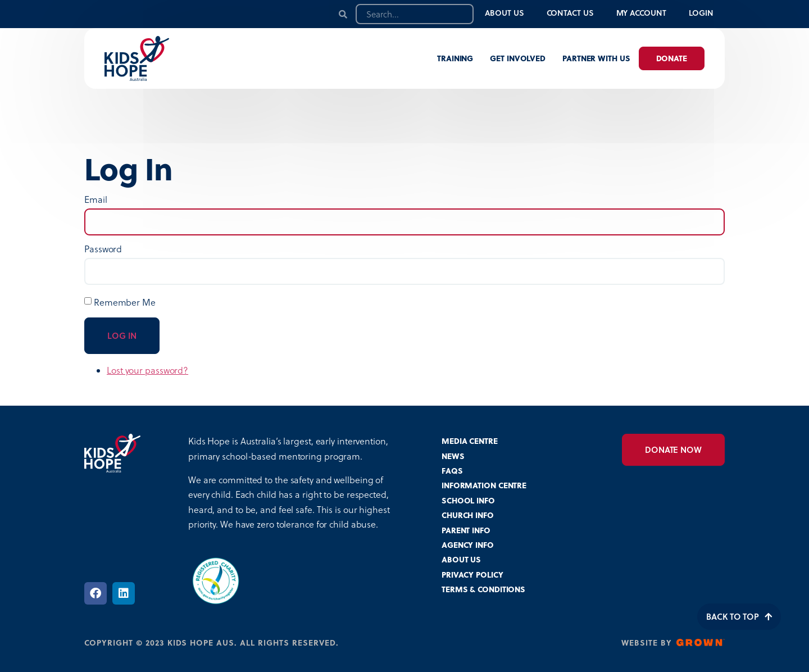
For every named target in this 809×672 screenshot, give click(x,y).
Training (455, 58)
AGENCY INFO (468, 545)
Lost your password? (147, 370)
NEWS (453, 456)
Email (96, 199)
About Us (504, 13)
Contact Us (570, 13)
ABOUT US (461, 559)
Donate (672, 58)
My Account (641, 13)
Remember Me (125, 302)
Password (103, 249)
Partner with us (596, 58)
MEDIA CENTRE (470, 441)
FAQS (452, 471)
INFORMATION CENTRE (484, 485)
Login (701, 13)
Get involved (518, 58)
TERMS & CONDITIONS (483, 589)
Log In (122, 335)
